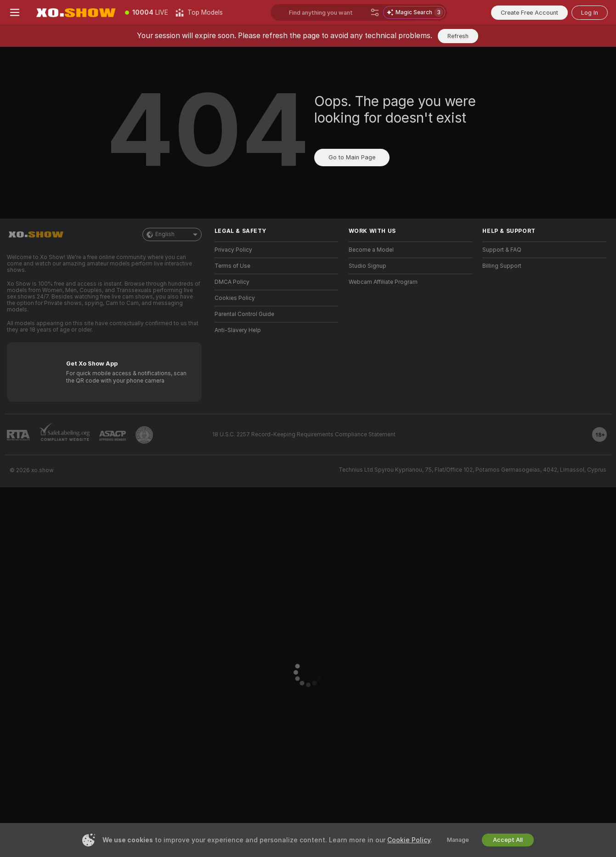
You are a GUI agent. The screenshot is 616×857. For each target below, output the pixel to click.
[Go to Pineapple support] (144, 435)
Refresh (458, 36)
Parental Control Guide (244, 314)
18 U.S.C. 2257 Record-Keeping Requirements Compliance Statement (304, 434)
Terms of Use (232, 266)
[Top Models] (199, 12)
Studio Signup (367, 266)
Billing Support (502, 266)
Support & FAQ (502, 250)
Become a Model (371, 250)
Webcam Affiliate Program (383, 282)
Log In (590, 13)
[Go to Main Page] (75, 12)
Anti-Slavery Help (238, 330)
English (172, 234)
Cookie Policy (409, 840)
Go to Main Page (352, 157)
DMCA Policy (232, 282)
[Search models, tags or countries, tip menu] (328, 12)
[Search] (375, 12)
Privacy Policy (233, 250)
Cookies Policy (235, 298)
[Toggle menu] (15, 12)
